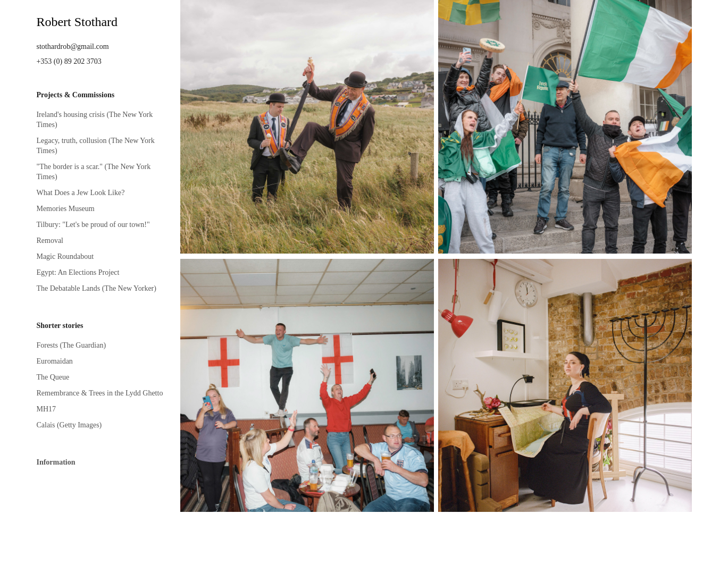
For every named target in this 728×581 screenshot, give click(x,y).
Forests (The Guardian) (71, 345)
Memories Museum (65, 209)
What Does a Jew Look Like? (80, 193)
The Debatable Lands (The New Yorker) (96, 288)
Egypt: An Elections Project (78, 272)
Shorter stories (60, 326)
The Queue (53, 377)
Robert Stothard (77, 22)
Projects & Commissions (75, 95)
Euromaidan (54, 361)
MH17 (46, 409)
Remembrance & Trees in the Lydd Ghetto (99, 393)
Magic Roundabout (65, 256)
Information (56, 462)
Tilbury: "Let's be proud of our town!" (93, 225)
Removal (50, 241)
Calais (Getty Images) (69, 425)
